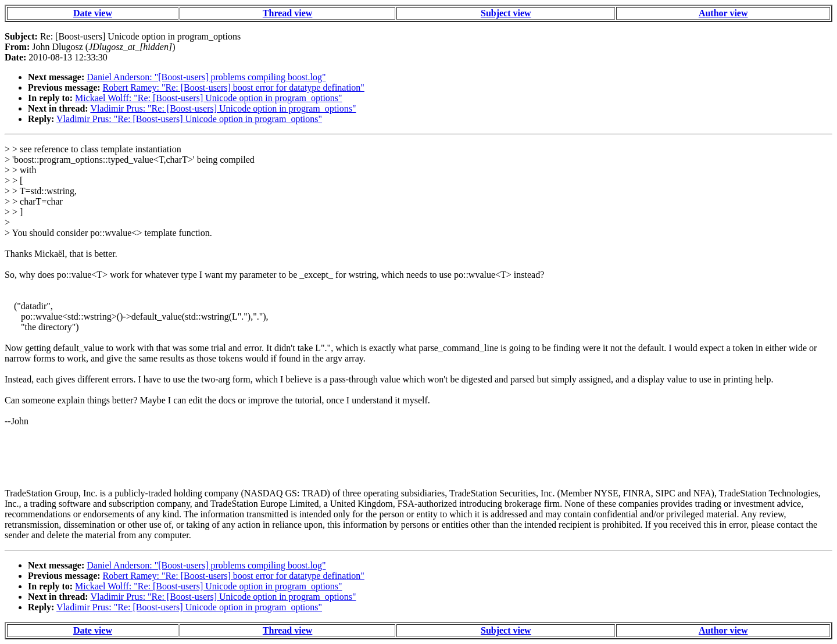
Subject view (506, 13)
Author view (723, 13)
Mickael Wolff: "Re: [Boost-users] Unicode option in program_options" (209, 98)
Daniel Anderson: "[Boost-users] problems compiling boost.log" (206, 77)
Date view (93, 13)
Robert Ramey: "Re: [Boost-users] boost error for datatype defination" (234, 87)
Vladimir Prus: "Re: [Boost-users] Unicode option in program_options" (223, 108)
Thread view (287, 13)
